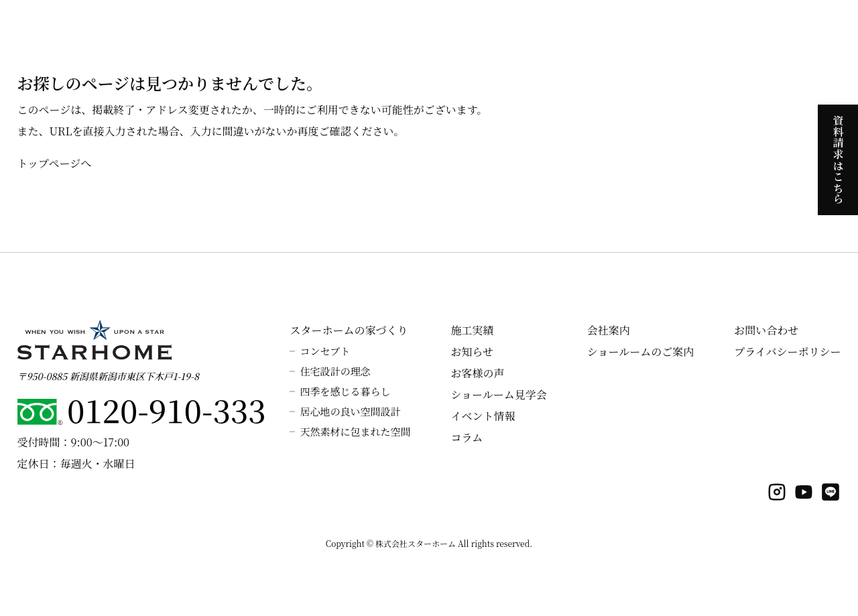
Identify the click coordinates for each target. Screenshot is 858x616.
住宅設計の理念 (335, 371)
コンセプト (325, 351)
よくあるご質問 (744, 27)
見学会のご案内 (545, 27)
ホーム (270, 27)
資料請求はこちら (838, 160)
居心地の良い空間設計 (350, 411)
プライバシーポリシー (787, 352)
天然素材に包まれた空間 (355, 431)
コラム (467, 437)
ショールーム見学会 (498, 394)
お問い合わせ (766, 330)
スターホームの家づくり (349, 27)
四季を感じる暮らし (345, 391)
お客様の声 (477, 373)
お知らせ (472, 352)
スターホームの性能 (456, 27)
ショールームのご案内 (640, 352)
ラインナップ (619, 27)
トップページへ (55, 163)
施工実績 (679, 27)
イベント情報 (483, 416)
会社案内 (809, 27)
